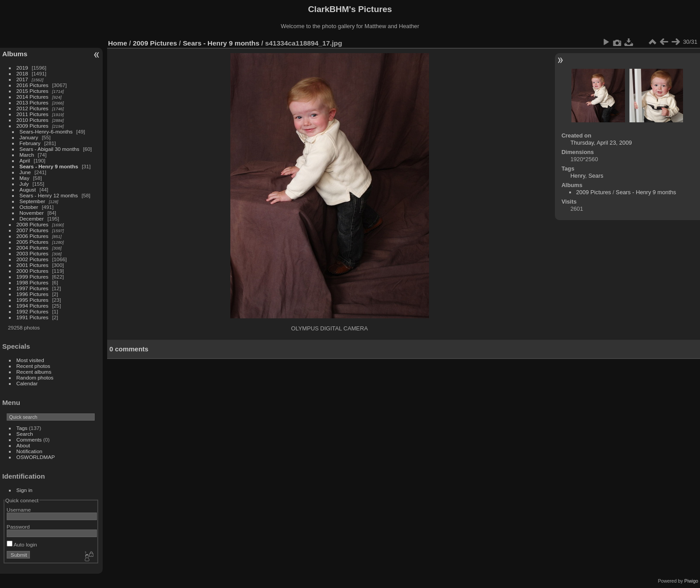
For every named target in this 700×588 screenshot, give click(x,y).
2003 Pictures (33, 253)
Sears (596, 176)
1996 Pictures (33, 294)
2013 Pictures (33, 102)
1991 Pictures (33, 317)
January (29, 137)
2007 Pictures (33, 230)
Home (118, 43)
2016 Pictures (33, 85)
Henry (578, 176)
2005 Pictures (33, 242)
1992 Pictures (33, 311)
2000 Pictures (33, 271)
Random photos (35, 377)
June (25, 172)
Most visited (30, 360)
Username (19, 510)
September (33, 201)
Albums (15, 54)
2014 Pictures (33, 97)
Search (25, 434)
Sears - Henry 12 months (49, 195)
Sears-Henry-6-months (46, 131)
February (30, 143)
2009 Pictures (33, 126)
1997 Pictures (33, 288)
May (25, 178)
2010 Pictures (33, 120)
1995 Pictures (33, 300)
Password (18, 527)
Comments (29, 440)
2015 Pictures (33, 91)
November (32, 213)
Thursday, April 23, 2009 (601, 143)
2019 (22, 68)
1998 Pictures (33, 282)
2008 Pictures (33, 224)
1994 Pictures (33, 306)
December (32, 219)
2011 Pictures (33, 114)
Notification (29, 451)
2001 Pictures (33, 265)
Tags (22, 428)
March (27, 155)
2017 (22, 79)
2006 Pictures (33, 236)
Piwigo (691, 581)
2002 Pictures (33, 259)
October (29, 207)
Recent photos (33, 366)
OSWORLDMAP (36, 457)
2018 (22, 73)
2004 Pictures (33, 248)
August (28, 190)
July (24, 184)
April (25, 161)
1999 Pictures (33, 277)
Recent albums (34, 372)
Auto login (22, 544)
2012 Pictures (33, 108)
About (23, 445)
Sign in (25, 490)
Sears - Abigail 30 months (50, 149)
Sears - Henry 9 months (49, 166)
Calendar (27, 383)
